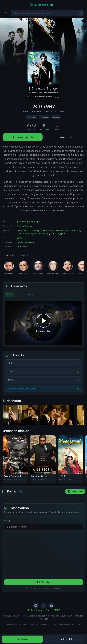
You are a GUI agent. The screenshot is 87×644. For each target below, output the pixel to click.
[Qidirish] (81, 13)
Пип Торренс (23, 233)
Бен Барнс (22, 230)
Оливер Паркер (25, 226)
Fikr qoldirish (75, 491)
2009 (25, 111)
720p (20, 294)
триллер (44, 117)
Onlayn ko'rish (23, 137)
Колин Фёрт (34, 230)
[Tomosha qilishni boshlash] (43, 323)
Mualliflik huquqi (35, 610)
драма (56, 117)
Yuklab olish (65, 137)
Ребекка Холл (62, 230)
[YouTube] (51, 606)
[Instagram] (43, 606)
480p (10, 294)
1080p (30, 294)
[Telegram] (36, 606)
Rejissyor (24, 255)
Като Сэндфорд (58, 233)
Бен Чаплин (48, 230)
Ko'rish (22, 639)
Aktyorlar (10, 255)
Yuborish (44, 582)
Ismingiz (8, 520)
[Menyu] (6, 13)
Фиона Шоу (76, 230)
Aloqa (48, 610)
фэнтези (32, 117)
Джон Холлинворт (40, 233)
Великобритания (41, 111)
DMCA (57, 610)
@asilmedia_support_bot (69, 624)
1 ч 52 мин (59, 111)
